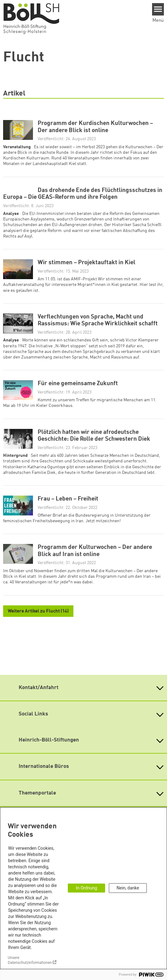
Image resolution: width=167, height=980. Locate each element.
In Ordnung (86, 888)
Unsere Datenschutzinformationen (30, 960)
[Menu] (158, 9)
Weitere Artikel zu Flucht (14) (38, 611)
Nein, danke (128, 888)
